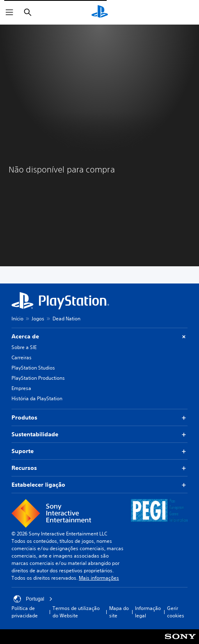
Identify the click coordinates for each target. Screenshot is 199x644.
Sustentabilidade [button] (99, 434)
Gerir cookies (176, 612)
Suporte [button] (99, 451)
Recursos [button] (99, 468)
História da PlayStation (37, 398)
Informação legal (148, 612)
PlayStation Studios (33, 368)
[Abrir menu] (9, 12)
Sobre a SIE (24, 347)
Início (17, 319)
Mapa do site (119, 612)
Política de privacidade (25, 612)
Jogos (38, 319)
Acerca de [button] (99, 337)
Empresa (21, 388)
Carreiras (22, 357)
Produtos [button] (99, 418)
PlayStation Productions (38, 378)
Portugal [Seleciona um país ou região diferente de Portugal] (33, 599)
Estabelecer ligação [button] (99, 485)
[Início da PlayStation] (100, 12)
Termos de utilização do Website (76, 612)
